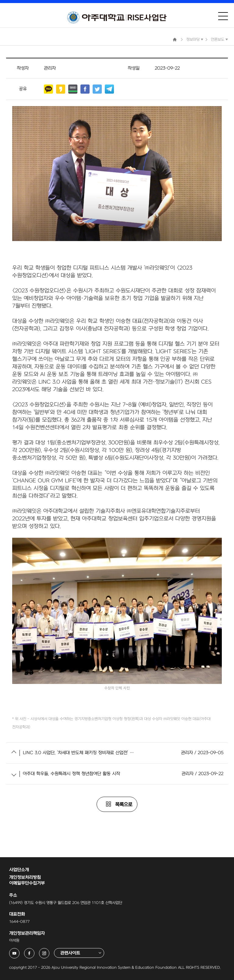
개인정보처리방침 (25, 877)
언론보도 (218, 40)
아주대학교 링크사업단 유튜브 (19, 951)
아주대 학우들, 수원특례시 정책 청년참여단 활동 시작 (71, 774)
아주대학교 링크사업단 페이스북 (34, 951)
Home (175, 40)
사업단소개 (19, 870)
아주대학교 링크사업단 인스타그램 (49, 951)
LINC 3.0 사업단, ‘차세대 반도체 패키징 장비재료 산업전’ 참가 (78, 753)
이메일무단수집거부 (27, 883)
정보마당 (193, 40)
